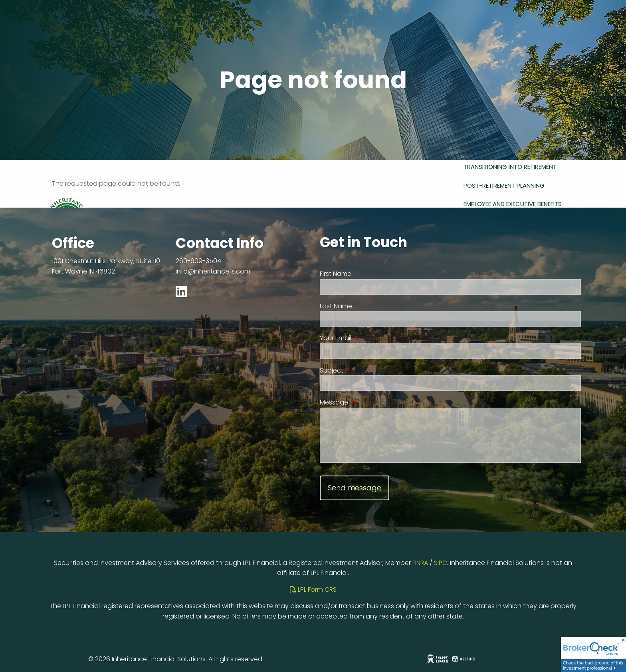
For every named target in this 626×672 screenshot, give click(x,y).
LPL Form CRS (313, 590)
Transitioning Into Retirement (510, 167)
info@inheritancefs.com (213, 271)
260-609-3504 (198, 261)
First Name (336, 274)
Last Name (336, 306)
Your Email (367, 338)
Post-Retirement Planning (504, 185)
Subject (363, 370)
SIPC (441, 563)
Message (365, 402)
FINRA (420, 563)
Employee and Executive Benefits (513, 204)
